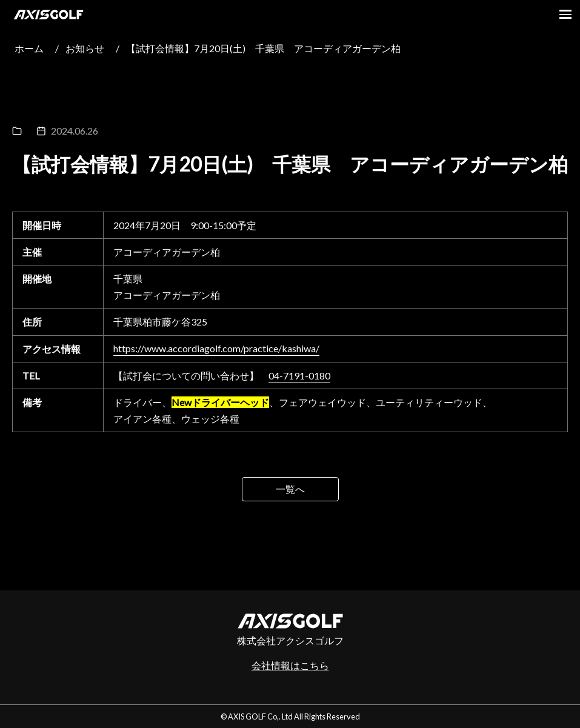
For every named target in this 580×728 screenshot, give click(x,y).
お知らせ (85, 48)
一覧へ (290, 489)
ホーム (29, 48)
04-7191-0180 (299, 376)
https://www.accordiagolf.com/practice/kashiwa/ (216, 349)
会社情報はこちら (290, 665)
